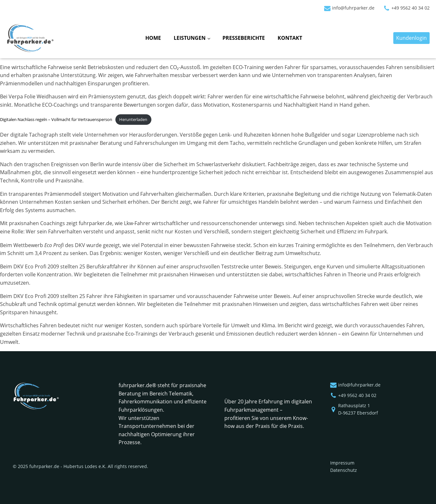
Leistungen (190, 38)
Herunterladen (133, 119)
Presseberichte (244, 38)
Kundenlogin (411, 38)
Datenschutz (344, 470)
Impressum (342, 463)
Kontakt (290, 38)
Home (153, 38)
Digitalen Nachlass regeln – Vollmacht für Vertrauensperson (56, 119)
